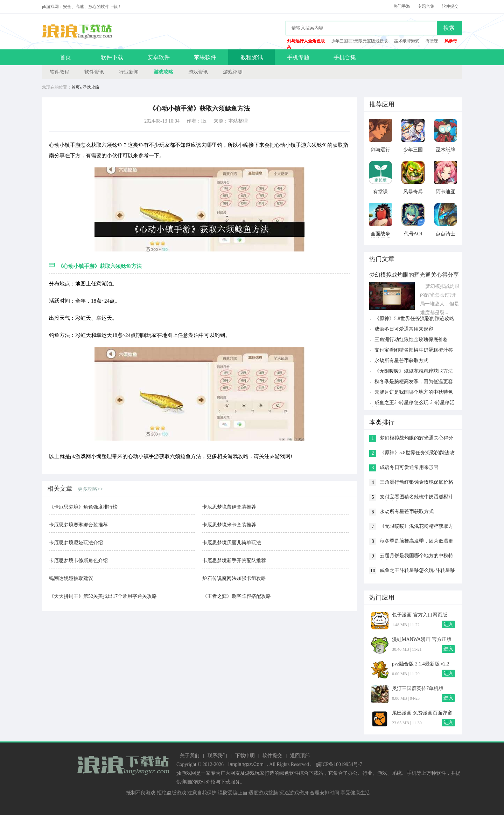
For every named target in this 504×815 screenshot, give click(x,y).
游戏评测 (233, 72)
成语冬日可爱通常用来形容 (404, 329)
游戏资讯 (198, 72)
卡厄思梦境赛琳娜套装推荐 (78, 525)
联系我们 (217, 756)
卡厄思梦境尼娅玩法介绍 (76, 543)
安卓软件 (159, 57)
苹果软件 (205, 57)
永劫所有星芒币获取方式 (401, 361)
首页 (65, 57)
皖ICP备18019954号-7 (339, 764)
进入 (448, 624)
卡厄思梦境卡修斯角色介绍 (78, 561)
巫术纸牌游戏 (407, 41)
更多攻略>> (90, 489)
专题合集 (426, 6)
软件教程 (59, 72)
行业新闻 (129, 72)
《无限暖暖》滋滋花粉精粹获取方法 (414, 371)
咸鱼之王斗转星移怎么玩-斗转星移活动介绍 (412, 403)
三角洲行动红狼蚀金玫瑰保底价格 (411, 340)
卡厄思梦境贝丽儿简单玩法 (232, 543)
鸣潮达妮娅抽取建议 (71, 578)
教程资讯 (252, 57)
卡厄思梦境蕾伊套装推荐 (229, 507)
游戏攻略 (163, 72)
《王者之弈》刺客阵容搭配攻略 (237, 596)
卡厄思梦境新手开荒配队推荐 (234, 561)
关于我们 (190, 756)
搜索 (449, 28)
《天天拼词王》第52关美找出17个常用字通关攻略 (103, 596)
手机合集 (345, 57)
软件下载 (112, 57)
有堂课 (432, 41)
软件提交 (450, 6)
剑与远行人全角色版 (306, 41)
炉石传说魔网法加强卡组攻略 (234, 578)
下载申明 (245, 756)
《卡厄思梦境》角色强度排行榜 (83, 507)
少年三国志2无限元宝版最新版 (359, 41)
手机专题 (298, 57)
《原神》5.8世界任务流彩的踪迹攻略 (414, 319)
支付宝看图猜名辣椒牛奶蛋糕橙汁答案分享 (411, 351)
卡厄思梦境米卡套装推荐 (229, 525)
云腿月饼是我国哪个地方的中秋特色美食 (411, 393)
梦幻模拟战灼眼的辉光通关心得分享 (416, 439)
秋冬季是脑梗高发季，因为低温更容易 (411, 382)
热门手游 (402, 6)
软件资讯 (94, 72)
